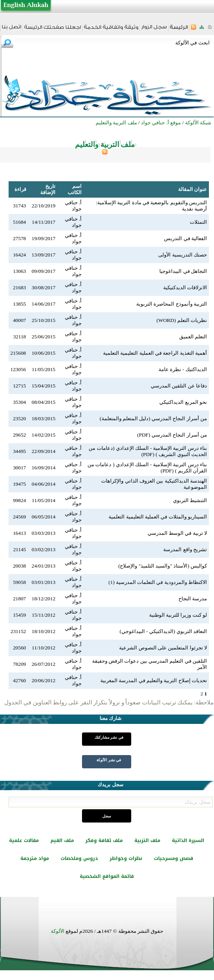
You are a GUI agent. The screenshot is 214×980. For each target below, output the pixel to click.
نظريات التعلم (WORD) (182, 320)
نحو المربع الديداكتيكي (183, 402)
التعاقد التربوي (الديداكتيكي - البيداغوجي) (163, 631)
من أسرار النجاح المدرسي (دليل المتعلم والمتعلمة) (153, 418)
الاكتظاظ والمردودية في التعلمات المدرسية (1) (158, 582)
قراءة (20, 189)
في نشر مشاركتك (109, 737)
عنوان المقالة (193, 189)
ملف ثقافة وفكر (104, 840)
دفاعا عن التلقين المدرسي (179, 386)
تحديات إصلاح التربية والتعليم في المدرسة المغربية (154, 680)
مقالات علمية (24, 840)
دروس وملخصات (79, 858)
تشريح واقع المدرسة (185, 549)
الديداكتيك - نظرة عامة (183, 369)
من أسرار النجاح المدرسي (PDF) (172, 435)
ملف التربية (147, 840)
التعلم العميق (193, 337)
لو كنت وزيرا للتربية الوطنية (178, 615)
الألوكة (58, 931)
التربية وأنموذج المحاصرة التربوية (172, 304)
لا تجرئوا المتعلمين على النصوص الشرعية (163, 648)
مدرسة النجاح (193, 599)
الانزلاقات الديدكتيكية (185, 287)
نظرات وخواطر (126, 858)
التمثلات (198, 222)
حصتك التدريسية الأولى (183, 255)
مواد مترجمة (35, 858)
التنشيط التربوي (190, 500)
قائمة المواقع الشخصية (107, 876)
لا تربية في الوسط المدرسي (177, 533)
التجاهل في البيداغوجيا (183, 271)
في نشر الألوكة (109, 760)
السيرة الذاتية (188, 840)
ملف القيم (62, 840)
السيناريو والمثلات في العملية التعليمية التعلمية (158, 517)
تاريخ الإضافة (48, 189)
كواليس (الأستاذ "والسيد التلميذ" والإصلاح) (163, 566)
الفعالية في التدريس (185, 238)
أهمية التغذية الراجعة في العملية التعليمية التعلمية (155, 353)
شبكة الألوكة (198, 123)
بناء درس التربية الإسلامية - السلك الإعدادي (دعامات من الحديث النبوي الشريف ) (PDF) (148, 451)
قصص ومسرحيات (174, 858)
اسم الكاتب (75, 189)
